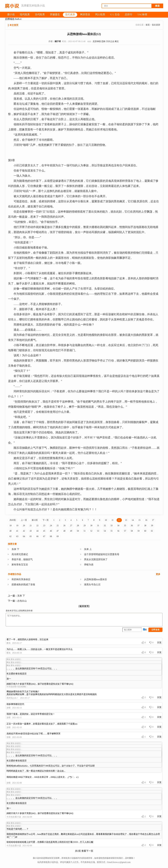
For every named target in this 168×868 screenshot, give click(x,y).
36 (132, 526)
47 (58, 531)
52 (91, 531)
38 (145, 526)
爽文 (117, 41)
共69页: (13, 520)
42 (24, 531)
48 (64, 531)
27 (71, 526)
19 (17, 526)
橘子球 (58, 41)
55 (112, 531)
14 (133, 520)
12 (119, 520)
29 (85, 526)
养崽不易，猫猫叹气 (22, 559)
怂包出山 (22, 601)
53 (98, 531)
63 (17, 536)
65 (31, 536)
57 (125, 531)
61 (152, 531)
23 (44, 526)
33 (112, 526)
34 (118, 526)
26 (64, 526)
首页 (148, 25)
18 (11, 526)
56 (118, 531)
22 (37, 526)
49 (71, 531)
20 (24, 526)
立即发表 (155, 630)
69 (58, 536)
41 (17, 531)
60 (145, 531)
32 (105, 526)
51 (85, 531)
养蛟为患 (89, 565)
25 (58, 526)
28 (78, 526)
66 (37, 536)
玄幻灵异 (156, 25)
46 (51, 531)
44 (37, 531)
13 (126, 520)
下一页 (46, 520)
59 (139, 531)
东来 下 (15, 549)
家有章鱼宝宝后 (20, 565)
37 (139, 526)
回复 (159, 643)
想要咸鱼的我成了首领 (23, 585)
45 (44, 531)
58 (132, 531)
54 (105, 531)
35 (125, 526)
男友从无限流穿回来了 (96, 559)
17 (153, 520)
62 (11, 536)
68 (51, 536)
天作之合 (110, 41)
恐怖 (103, 41)
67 (44, 536)
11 (112, 520)
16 (146, 520)
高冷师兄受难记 (20, 554)
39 (152, 526)
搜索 (157, 6)
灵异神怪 (97, 41)
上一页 (24, 520)
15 (139, 520)
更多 (158, 574)
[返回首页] (84, 606)
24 (51, 526)
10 (106, 520)
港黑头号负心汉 (92, 585)
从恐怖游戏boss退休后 (95, 579)
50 (78, 531)
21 (31, 526)
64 (24, 536)
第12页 (35, 520)
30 (91, 526)
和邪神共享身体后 (21, 579)
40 (11, 531)
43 (31, 531)
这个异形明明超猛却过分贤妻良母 (102, 554)
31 (98, 526)
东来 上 (88, 549)
